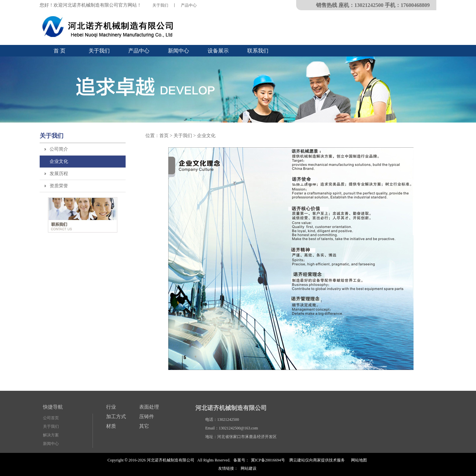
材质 (111, 426)
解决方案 (51, 435)
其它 (144, 426)
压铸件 (147, 417)
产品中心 (189, 5)
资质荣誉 (59, 186)
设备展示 (218, 51)
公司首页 (51, 418)
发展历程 (59, 174)
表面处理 (149, 407)
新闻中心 (178, 51)
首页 (164, 136)
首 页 (59, 51)
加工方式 (116, 417)
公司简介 (59, 149)
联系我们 (258, 51)
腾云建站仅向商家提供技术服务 (317, 460)
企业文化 (59, 161)
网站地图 (359, 460)
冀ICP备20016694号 (268, 460)
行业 (111, 407)
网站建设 (249, 468)
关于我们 (160, 5)
